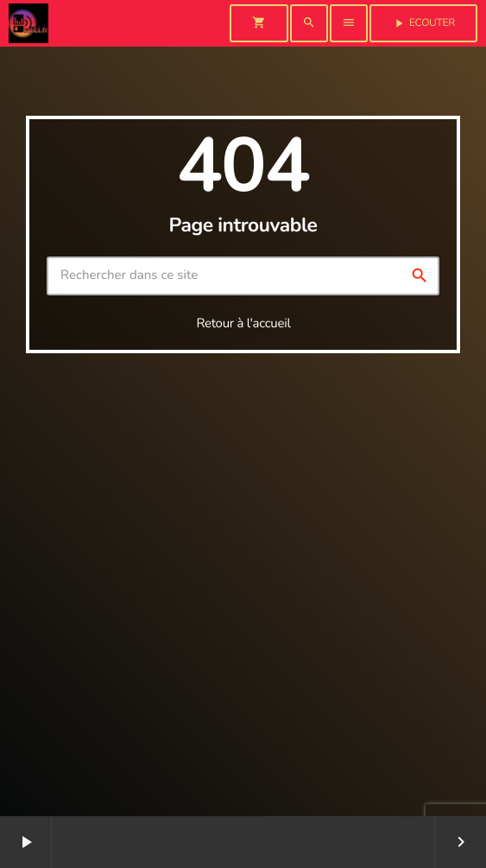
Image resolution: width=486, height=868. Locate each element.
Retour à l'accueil (243, 324)
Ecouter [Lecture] (423, 23)
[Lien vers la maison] (28, 23)
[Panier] (259, 23)
